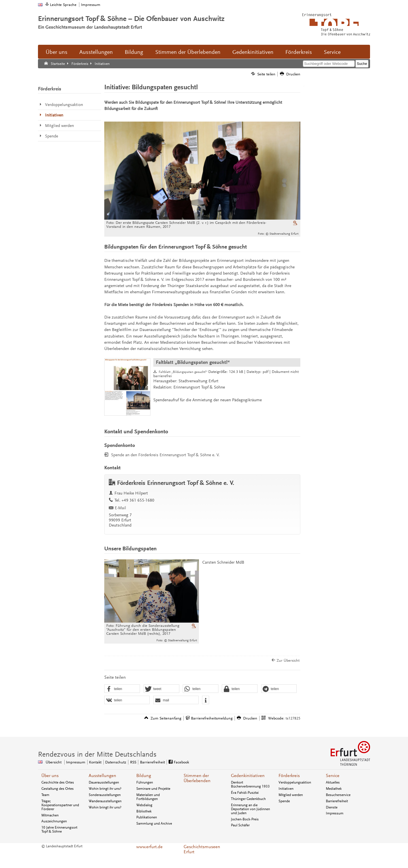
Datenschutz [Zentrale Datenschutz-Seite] (116, 762)
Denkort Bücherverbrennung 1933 (250, 784)
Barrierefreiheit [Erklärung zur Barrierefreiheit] (152, 762)
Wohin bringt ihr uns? (105, 789)
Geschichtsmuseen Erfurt (202, 849)
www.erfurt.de (149, 847)
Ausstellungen (96, 52)
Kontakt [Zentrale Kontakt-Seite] (95, 762)
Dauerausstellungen (104, 782)
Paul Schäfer (240, 825)
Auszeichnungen (54, 821)
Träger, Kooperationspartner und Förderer (60, 805)
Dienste (332, 807)
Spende (284, 801)
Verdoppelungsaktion (295, 782)
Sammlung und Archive (154, 824)
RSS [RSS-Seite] (133, 762)
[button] (122, 689)
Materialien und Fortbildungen (148, 797)
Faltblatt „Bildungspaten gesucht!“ (193, 362)
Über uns (57, 52)
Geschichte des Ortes (58, 782)
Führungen (145, 782)
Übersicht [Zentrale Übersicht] (54, 762)
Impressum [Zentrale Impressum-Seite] (76, 762)
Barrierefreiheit (337, 801)
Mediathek (334, 789)
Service (332, 52)
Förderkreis (299, 52)
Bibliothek (144, 811)
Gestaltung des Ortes (58, 789)
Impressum (91, 5)
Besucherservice (338, 795)
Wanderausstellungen (105, 801)
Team (45, 795)
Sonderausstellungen (105, 795)
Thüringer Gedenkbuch (248, 799)
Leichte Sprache (63, 5)
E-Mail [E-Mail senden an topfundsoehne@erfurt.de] (120, 508)
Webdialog (144, 805)
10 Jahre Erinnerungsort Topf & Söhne (59, 829)
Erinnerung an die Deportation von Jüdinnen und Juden (250, 809)
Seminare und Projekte (153, 789)
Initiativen (286, 789)
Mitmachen (50, 815)
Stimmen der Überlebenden (188, 52)
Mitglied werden (291, 795)
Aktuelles (333, 782)
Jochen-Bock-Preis (245, 819)
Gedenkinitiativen (253, 52)
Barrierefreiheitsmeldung (212, 718)
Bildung (134, 52)
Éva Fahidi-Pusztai (245, 793)
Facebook (181, 762)
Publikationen (147, 817)
